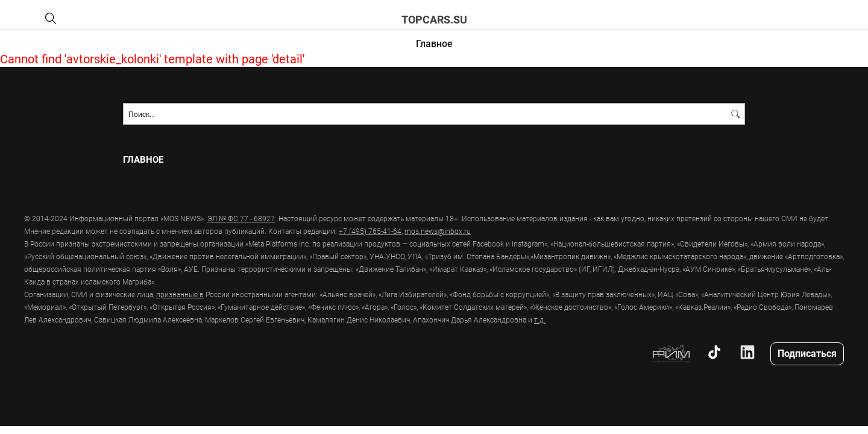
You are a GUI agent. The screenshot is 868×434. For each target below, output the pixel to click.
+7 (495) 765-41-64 (370, 231)
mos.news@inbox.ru (438, 231)
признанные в (180, 294)
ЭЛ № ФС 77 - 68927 (241, 218)
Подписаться (807, 353)
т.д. (540, 319)
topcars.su (434, 19)
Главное (434, 43)
